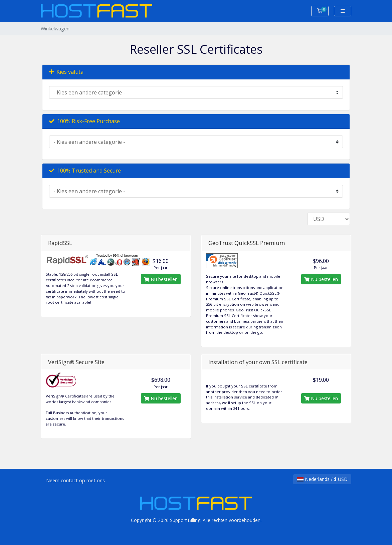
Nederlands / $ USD (322, 479)
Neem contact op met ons (75, 480)
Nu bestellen (161, 279)
